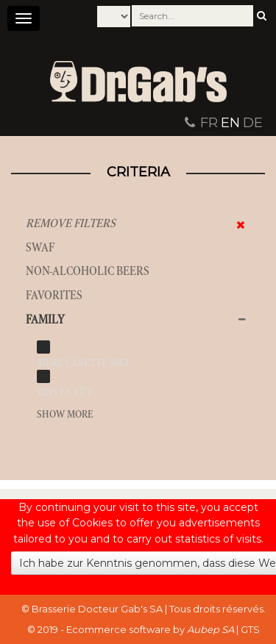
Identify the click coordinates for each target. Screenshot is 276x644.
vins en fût (64, 392)
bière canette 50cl (84, 363)
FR (209, 123)
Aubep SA (210, 629)
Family (45, 319)
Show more (65, 414)
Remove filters (71, 223)
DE (253, 123)
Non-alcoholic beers (88, 271)
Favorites (54, 295)
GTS (250, 629)
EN (230, 123)
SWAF (40, 247)
